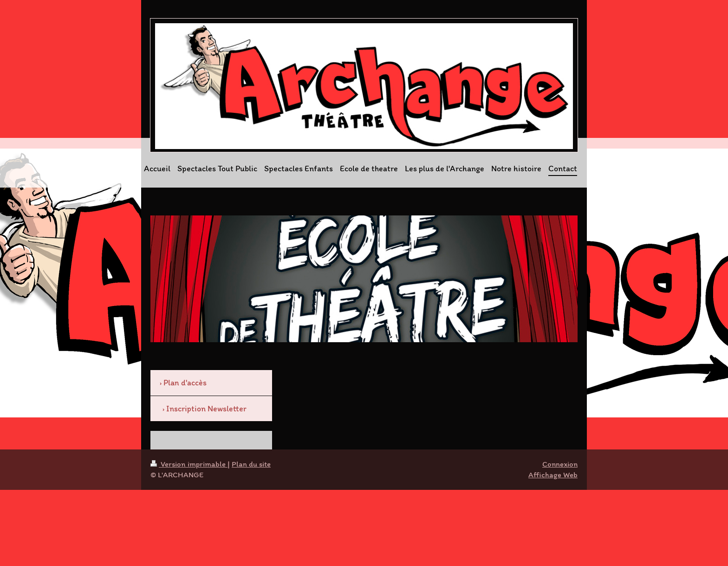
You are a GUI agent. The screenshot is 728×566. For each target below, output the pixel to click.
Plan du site (251, 464)
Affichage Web (553, 475)
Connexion (560, 464)
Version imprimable (189, 464)
